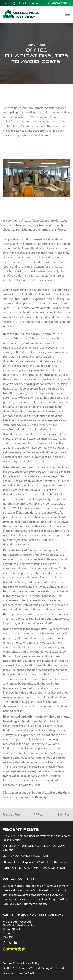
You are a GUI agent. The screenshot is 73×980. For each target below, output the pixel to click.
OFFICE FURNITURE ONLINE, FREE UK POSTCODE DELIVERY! (34, 848)
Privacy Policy (31, 963)
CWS (31, 973)
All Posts (39, 814)
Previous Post (11, 814)
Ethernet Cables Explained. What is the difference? (34, 862)
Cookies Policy (11, 963)
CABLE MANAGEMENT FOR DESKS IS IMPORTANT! (35, 868)
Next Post (64, 814)
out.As (17, 647)
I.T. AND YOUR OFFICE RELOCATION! (26, 856)
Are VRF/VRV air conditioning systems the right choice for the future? (36, 838)
